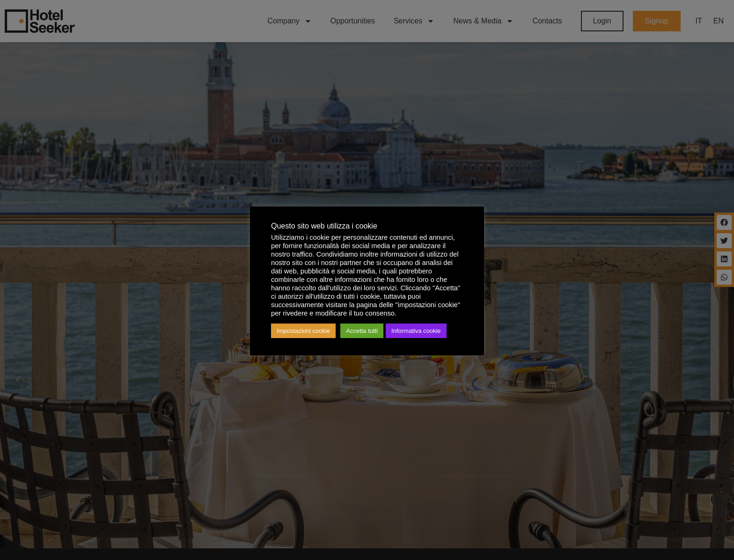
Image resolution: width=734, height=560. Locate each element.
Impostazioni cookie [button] (303, 331)
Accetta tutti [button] (362, 331)
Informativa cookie (416, 331)
